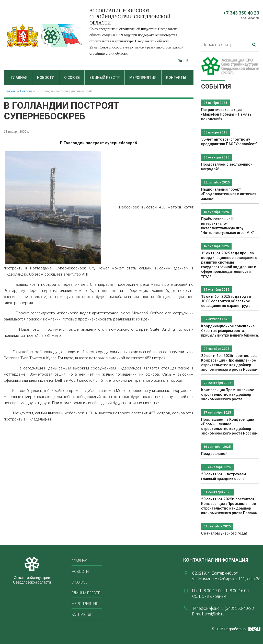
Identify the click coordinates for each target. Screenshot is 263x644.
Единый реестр (105, 78)
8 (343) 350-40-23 (238, 608)
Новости (46, 78)
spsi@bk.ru (250, 18)
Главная (19, 78)
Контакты (176, 78)
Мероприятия (143, 78)
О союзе (72, 78)
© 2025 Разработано (229, 629)
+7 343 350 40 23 (241, 13)
